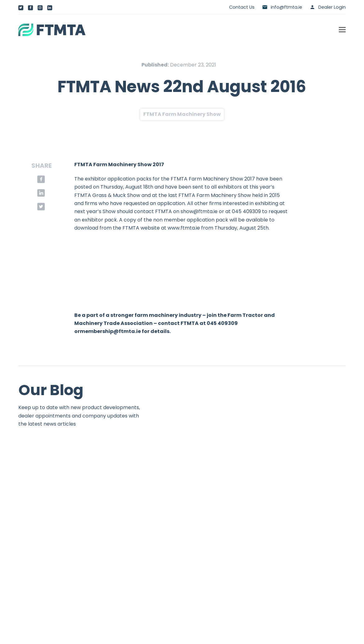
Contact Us (242, 7)
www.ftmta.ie (184, 228)
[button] (342, 30)
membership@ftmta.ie (110, 331)
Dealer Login (332, 7)
